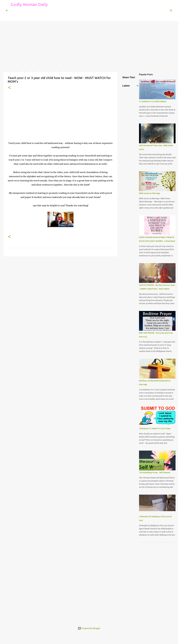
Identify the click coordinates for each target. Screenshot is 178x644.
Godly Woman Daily (29, 4)
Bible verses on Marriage (150, 193)
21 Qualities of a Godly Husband (153, 101)
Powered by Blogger (89, 628)
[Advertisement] (58, 15)
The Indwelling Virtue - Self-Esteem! (155, 473)
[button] (9, 88)
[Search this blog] (159, 11)
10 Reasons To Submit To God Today (155, 429)
